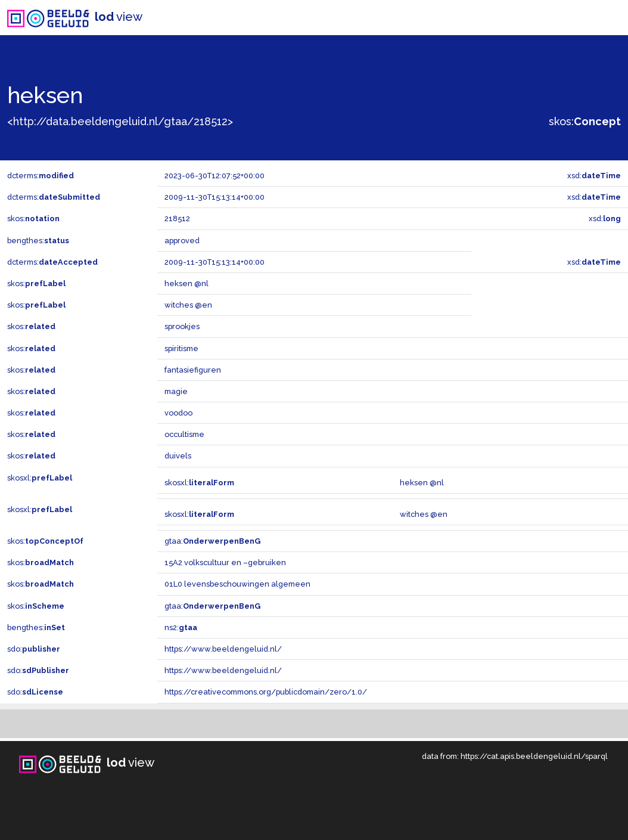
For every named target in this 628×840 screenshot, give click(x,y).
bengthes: (38, 241)
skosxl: (40, 478)
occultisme (184, 434)
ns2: (181, 627)
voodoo (178, 413)
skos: (585, 121)
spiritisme (181, 348)
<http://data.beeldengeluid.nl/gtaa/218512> (120, 121)
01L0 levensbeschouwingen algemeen (237, 584)
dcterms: (41, 176)
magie (176, 391)
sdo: (34, 649)
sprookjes (182, 326)
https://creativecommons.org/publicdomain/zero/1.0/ (266, 692)
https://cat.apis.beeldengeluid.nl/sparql (534, 756)
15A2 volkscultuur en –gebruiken (225, 562)
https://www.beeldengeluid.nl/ (223, 649)
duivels (178, 456)
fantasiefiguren (193, 370)
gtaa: (212, 541)
